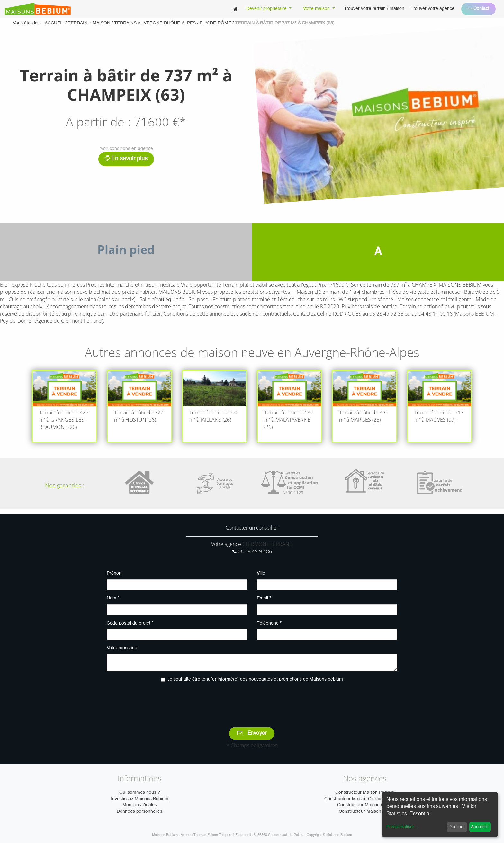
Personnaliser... (402, 827)
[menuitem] (235, 9)
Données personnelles (139, 811)
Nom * (113, 598)
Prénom (115, 573)
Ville (261, 573)
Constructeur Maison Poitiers (365, 792)
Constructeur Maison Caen (364, 805)
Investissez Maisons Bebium (140, 799)
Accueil (54, 23)
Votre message (122, 648)
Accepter (480, 827)
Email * (264, 598)
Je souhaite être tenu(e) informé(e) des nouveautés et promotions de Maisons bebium (255, 679)
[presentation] (252, 700)
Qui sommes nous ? (140, 792)
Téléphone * (269, 623)
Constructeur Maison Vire (365, 811)
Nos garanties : (64, 485)
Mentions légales (140, 805)
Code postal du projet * (130, 623)
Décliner (457, 827)
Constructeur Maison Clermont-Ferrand (364, 799)
